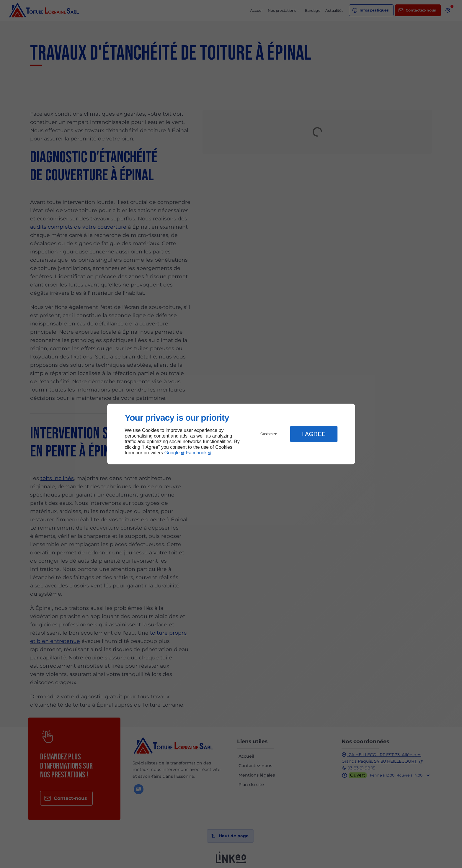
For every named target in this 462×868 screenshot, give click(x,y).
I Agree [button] (314, 434)
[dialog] (231, 434)
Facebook (196, 453)
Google (172, 453)
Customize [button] (269, 434)
